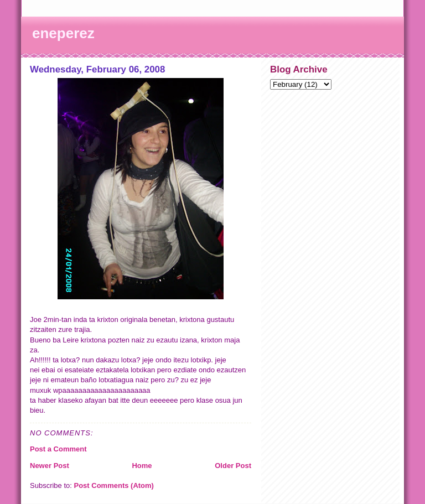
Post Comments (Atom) (114, 485)
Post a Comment (58, 449)
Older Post (233, 466)
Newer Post (50, 466)
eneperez (63, 33)
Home (142, 466)
